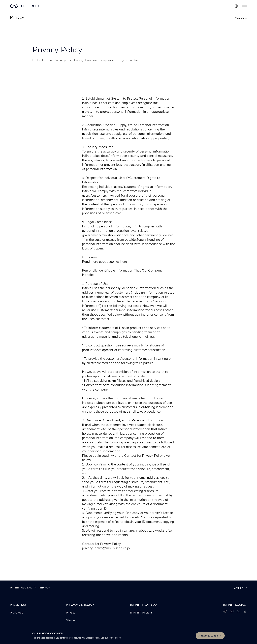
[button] (244, 6)
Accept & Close (208, 636)
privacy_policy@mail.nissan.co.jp (106, 548)
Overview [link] (241, 18)
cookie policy (114, 638)
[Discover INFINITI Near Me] (236, 6)
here (124, 261)
